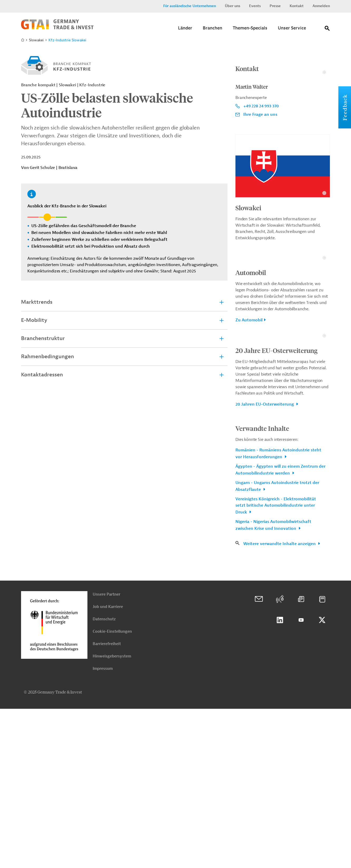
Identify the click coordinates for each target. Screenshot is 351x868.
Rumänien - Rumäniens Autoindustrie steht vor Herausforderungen (278, 613)
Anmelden (321, 6)
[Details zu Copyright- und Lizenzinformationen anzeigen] (324, 125)
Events (255, 6)
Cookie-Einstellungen (112, 791)
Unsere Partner (107, 754)
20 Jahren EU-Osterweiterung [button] (265, 563)
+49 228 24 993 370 (261, 159)
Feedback (345, 107)
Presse (275, 6)
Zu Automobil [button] (249, 426)
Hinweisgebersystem (112, 815)
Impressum (103, 828)
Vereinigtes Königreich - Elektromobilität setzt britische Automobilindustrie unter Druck (276, 665)
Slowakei (248, 261)
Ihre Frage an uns (260, 168)
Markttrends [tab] (37, 302)
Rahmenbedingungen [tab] (48, 356)
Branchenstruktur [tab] (43, 338)
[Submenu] (185, 30)
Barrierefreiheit (107, 803)
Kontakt (297, 6)
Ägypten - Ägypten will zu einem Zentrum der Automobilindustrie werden (280, 629)
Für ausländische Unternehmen (190, 6)
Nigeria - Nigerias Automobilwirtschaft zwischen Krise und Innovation (273, 684)
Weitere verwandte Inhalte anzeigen (280, 703)
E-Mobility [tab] (34, 320)
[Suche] (327, 29)
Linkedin (280, 779)
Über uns (233, 6)
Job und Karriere (108, 766)
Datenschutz (104, 778)
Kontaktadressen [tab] (42, 375)
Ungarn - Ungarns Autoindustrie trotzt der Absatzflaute (277, 645)
